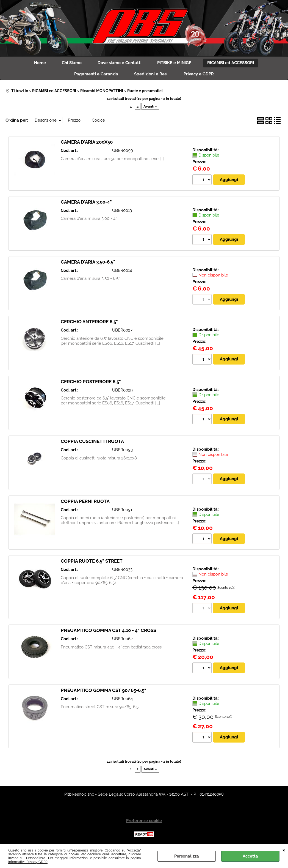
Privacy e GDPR (199, 75)
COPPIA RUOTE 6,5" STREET (92, 562)
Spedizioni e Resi (151, 75)
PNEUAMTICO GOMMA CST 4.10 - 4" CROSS (108, 631)
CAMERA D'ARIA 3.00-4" (86, 203)
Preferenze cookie (144, 822)
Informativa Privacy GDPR (28, 862)
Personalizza (187, 856)
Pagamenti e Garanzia (96, 75)
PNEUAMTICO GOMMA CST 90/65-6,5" (103, 691)
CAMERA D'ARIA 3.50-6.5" (88, 263)
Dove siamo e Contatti (120, 63)
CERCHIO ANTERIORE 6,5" (89, 322)
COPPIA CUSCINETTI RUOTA (92, 442)
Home (39, 63)
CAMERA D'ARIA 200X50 (87, 143)
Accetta (250, 856)
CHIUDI (284, 850)
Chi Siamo (71, 63)
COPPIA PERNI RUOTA (85, 502)
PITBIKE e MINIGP (175, 63)
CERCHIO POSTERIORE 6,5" (91, 382)
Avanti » (150, 107)
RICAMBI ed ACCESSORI (232, 63)
